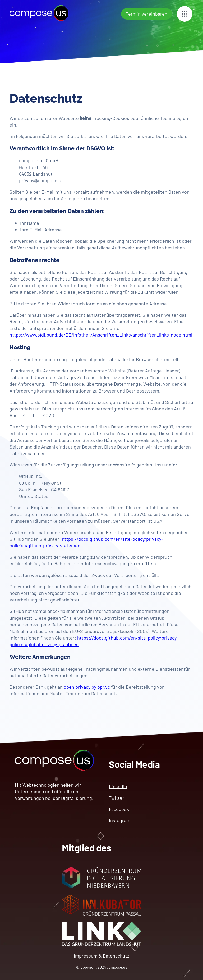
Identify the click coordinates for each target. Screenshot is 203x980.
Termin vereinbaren (147, 14)
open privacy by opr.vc (87, 687)
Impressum (86, 956)
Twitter (117, 798)
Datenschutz (116, 956)
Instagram (120, 820)
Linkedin (118, 786)
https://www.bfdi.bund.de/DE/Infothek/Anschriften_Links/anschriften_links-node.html (101, 335)
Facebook (119, 809)
